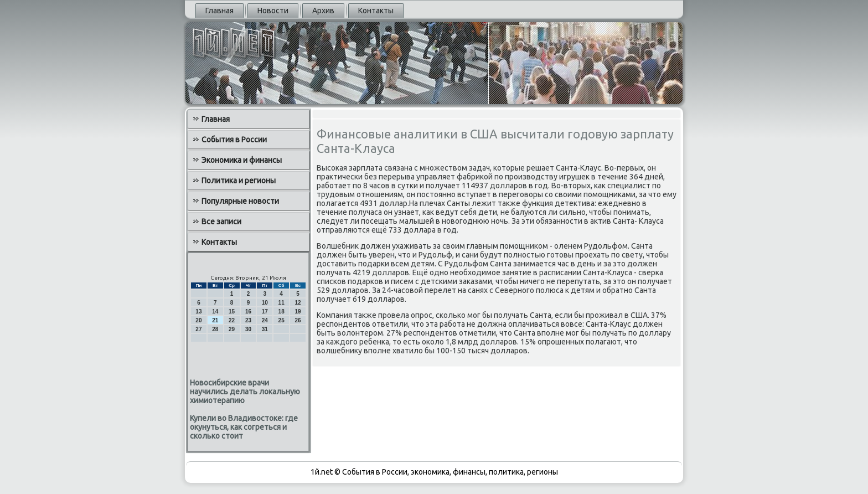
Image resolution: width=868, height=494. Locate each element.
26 (298, 320)
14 (215, 312)
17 (265, 312)
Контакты (376, 11)
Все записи (221, 222)
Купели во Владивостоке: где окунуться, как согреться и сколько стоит (244, 427)
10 (265, 303)
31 (265, 329)
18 (281, 312)
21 (215, 320)
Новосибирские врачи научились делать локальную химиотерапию (245, 392)
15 (232, 312)
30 (248, 329)
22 (232, 320)
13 (198, 312)
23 (248, 320)
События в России (234, 140)
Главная (219, 11)
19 (298, 312)
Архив (323, 11)
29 (232, 329)
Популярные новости (240, 201)
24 (265, 320)
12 (298, 303)
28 (215, 329)
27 (198, 329)
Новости (273, 11)
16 (248, 312)
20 (198, 320)
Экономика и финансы (242, 160)
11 (281, 303)
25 (281, 320)
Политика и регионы (239, 181)
